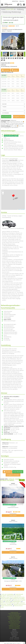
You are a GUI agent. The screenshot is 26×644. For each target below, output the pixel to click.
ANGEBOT (9, 604)
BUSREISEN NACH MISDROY (14, 619)
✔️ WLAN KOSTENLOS (5, 599)
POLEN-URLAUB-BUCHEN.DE (14, 614)
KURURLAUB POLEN (14, 624)
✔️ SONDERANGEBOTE (16, 601)
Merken (15, 70)
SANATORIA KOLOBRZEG (14, 627)
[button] (13, 197)
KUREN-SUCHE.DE (14, 612)
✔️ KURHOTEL (7, 601)
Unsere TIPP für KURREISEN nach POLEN (15, 597)
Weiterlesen (5, 28)
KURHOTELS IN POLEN (14, 620)
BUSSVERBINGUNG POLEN (14, 623)
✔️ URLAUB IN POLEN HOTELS (19, 604)
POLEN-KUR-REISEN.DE (14, 615)
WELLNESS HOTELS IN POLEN (14, 622)
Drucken (6, 70)
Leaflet (19, 209)
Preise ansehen (13, 515)
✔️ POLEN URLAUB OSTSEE (6, 606)
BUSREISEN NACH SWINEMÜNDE (14, 616)
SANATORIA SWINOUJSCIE (14, 628)
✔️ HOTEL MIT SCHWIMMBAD (7, 594)
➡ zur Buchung (6, 117)
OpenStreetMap (23, 209)
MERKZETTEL (15, 1)
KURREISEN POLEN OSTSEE (14, 626)
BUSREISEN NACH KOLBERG (14, 618)
